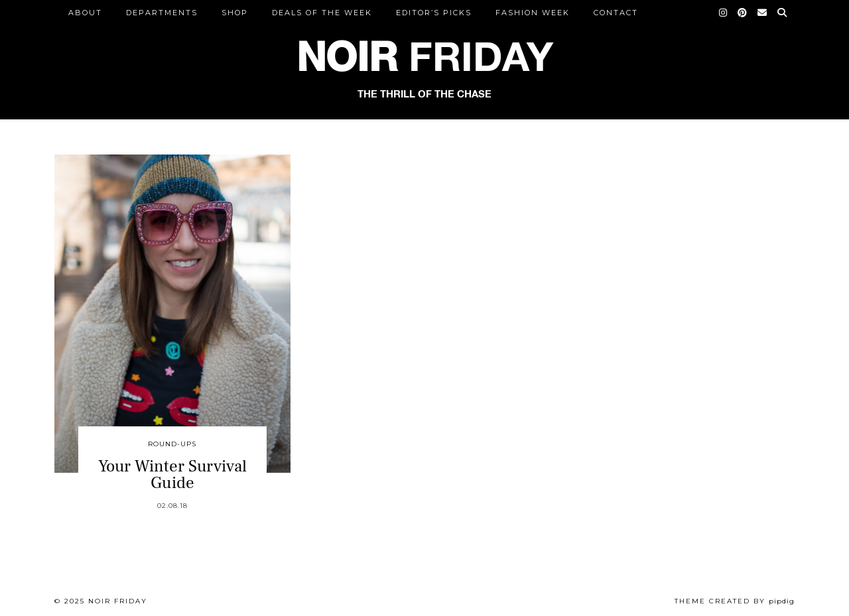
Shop (235, 13)
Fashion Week (533, 13)
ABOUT (85, 13)
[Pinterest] (743, 13)
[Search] (783, 13)
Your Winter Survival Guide (172, 474)
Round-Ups (172, 444)
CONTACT (616, 13)
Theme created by (735, 601)
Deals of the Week (322, 13)
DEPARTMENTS (162, 13)
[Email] (763, 13)
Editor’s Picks (434, 13)
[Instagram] (724, 13)
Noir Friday (118, 601)
